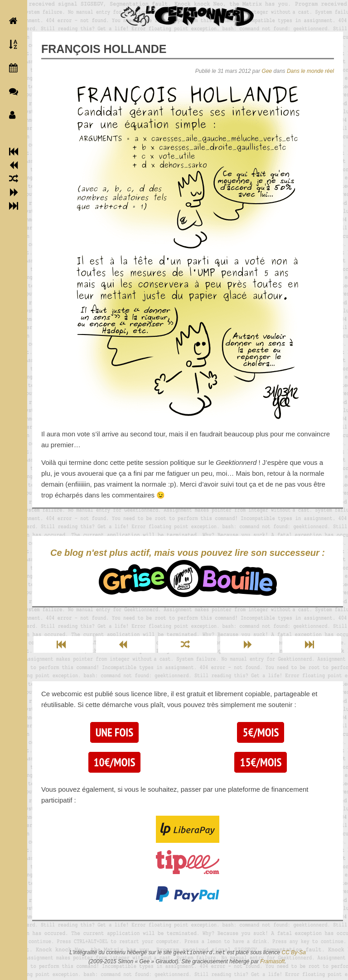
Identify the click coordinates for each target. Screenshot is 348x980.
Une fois (114, 732)
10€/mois (115, 762)
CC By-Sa (294, 953)
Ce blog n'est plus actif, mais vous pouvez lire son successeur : (188, 572)
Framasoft (272, 961)
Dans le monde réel (310, 71)
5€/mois (261, 732)
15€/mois (261, 762)
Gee (267, 71)
